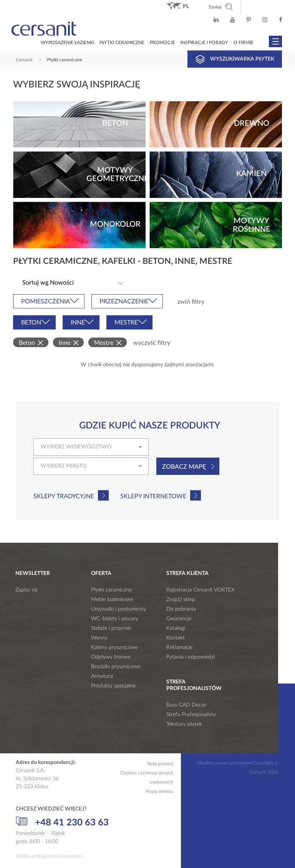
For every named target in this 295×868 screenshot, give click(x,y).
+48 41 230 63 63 (62, 822)
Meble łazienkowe (112, 600)
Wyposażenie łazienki (67, 43)
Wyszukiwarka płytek (235, 59)
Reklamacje (179, 647)
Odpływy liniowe (111, 657)
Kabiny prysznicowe (114, 647)
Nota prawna (160, 764)
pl (186, 7)
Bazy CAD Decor (186, 705)
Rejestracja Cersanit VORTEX (201, 590)
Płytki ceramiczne (122, 43)
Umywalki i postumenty (118, 609)
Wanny (99, 638)
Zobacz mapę (184, 467)
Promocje (162, 43)
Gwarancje (179, 619)
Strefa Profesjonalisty (191, 715)
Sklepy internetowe (153, 496)
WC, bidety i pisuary (115, 619)
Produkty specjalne (113, 686)
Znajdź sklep (181, 600)
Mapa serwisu (159, 791)
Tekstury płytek (184, 724)
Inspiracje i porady (204, 43)
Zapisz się (27, 590)
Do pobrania (181, 609)
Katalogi (176, 628)
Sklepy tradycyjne (64, 496)
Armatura (102, 676)
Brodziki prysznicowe (116, 667)
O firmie (244, 43)
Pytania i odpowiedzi (191, 657)
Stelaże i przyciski (111, 628)
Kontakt (176, 638)
